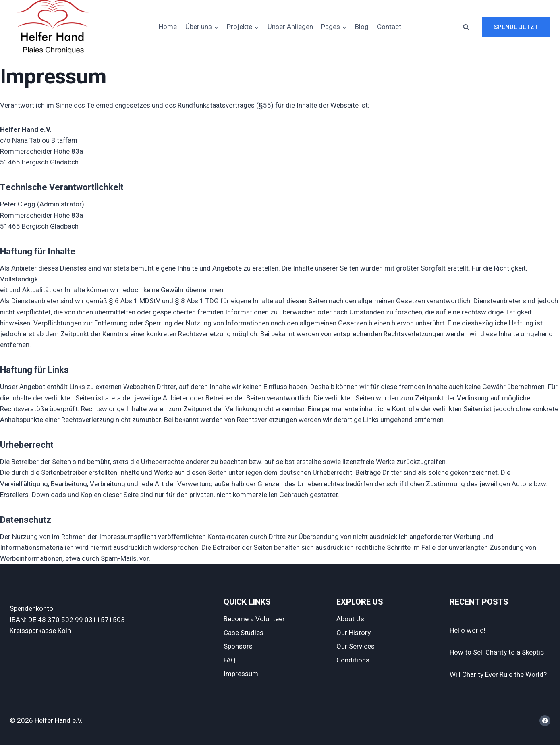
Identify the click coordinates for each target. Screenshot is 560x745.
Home (168, 27)
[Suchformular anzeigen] (466, 27)
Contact (389, 27)
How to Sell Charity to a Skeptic (497, 652)
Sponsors (238, 646)
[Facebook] (545, 721)
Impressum (241, 674)
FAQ (230, 660)
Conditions (353, 660)
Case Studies (244, 633)
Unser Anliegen (290, 27)
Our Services (356, 646)
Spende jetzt (516, 27)
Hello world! (468, 630)
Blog (362, 27)
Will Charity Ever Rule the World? (498, 675)
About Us (350, 619)
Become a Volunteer (254, 619)
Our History (354, 633)
